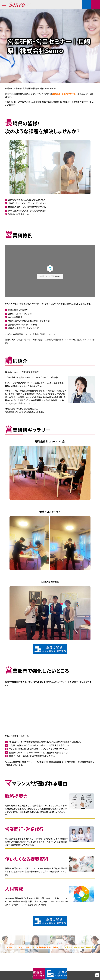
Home (9, 947)
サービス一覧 (24, 947)
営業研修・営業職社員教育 (47, 947)
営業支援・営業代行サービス (65, 94)
